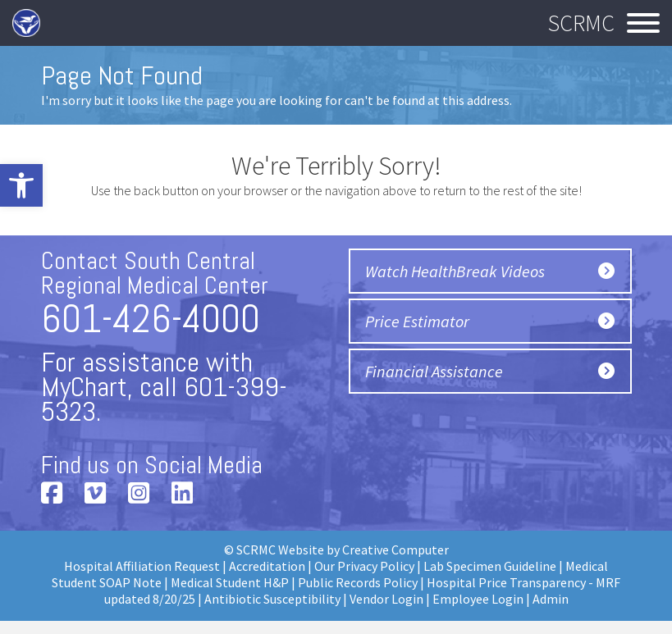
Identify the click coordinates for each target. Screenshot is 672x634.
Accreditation (267, 566)
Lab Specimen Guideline (490, 566)
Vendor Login (386, 599)
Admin (551, 599)
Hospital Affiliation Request (142, 566)
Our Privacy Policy (364, 566)
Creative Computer (395, 550)
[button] (21, 185)
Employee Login (478, 599)
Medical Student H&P (230, 582)
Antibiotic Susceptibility (272, 599)
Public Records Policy (358, 582)
